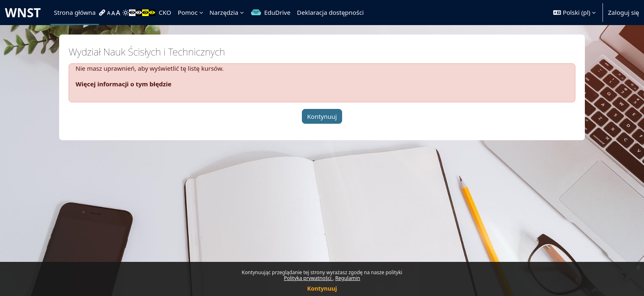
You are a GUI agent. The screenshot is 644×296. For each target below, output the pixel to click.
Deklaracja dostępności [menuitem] (330, 12)
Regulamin (348, 278)
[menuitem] (103, 13)
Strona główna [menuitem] (75, 12)
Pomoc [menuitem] (188, 12)
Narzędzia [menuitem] (224, 12)
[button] (574, 13)
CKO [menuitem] (165, 12)
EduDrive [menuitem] (277, 12)
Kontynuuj (322, 288)
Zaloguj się (623, 12)
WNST (23, 13)
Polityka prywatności (308, 278)
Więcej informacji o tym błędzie (123, 84)
